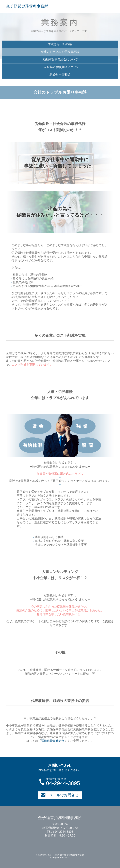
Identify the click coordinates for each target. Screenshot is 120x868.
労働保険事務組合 (53, 741)
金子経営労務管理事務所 (27, 6)
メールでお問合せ (59, 795)
